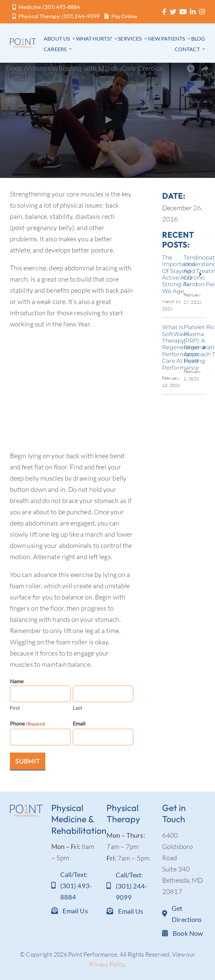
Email (79, 723)
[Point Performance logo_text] (23, 41)
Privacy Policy (107, 964)
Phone (28, 724)
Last (78, 708)
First (15, 708)
